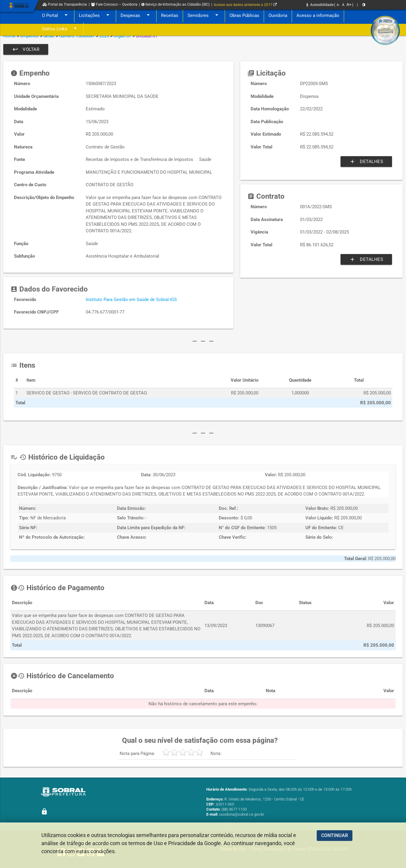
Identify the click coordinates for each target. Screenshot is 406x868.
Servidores (204, 16)
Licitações (95, 16)
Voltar (26, 49)
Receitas (170, 15)
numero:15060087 (77, 36)
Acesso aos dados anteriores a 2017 (245, 5)
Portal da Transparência (65, 4)
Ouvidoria (278, 15)
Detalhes (366, 162)
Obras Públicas (244, 15)
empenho (29, 36)
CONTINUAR (335, 835)
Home (9, 36)
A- (338, 5)
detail (49, 36)
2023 (104, 36)
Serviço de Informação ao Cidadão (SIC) (175, 4)
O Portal (56, 16)
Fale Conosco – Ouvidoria (114, 4)
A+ (349, 4)
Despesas (136, 16)
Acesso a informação (318, 15)
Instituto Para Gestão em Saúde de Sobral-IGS (131, 300)
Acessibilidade (320, 5)
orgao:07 (122, 36)
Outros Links (60, 29)
